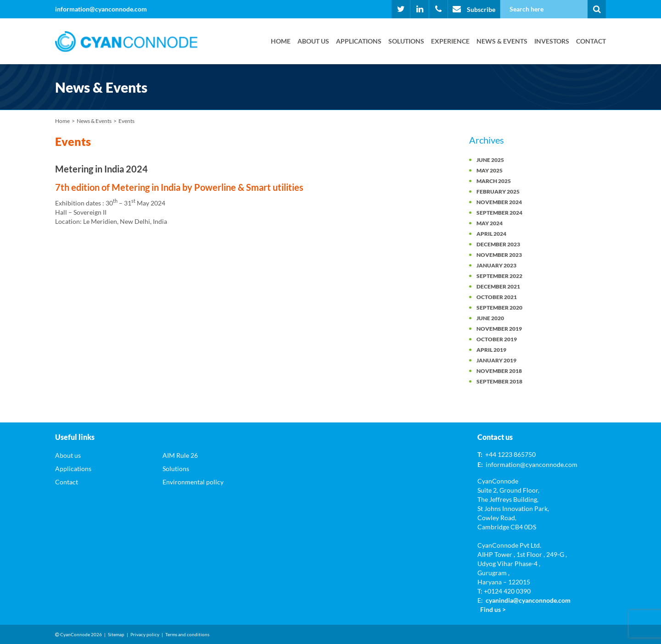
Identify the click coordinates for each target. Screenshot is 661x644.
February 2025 (498, 192)
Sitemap (116, 634)
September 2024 (499, 213)
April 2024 (491, 234)
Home (281, 41)
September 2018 (499, 381)
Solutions (406, 41)
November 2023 (499, 255)
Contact (591, 41)
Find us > (493, 609)
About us (313, 41)
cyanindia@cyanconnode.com (528, 600)
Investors (552, 41)
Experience (450, 41)
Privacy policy (145, 634)
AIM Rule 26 (180, 455)
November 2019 (499, 329)
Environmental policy (193, 482)
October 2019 (497, 339)
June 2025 (490, 160)
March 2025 (494, 181)
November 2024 (499, 202)
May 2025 (490, 170)
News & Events (502, 41)
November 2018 (499, 371)
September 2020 (499, 308)
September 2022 (499, 276)
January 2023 (496, 265)
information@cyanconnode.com (101, 9)
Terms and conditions (187, 634)
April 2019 (491, 350)
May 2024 (490, 223)
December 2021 (498, 286)
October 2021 (497, 297)
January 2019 (496, 360)
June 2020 (490, 318)
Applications (359, 41)
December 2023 (498, 244)
